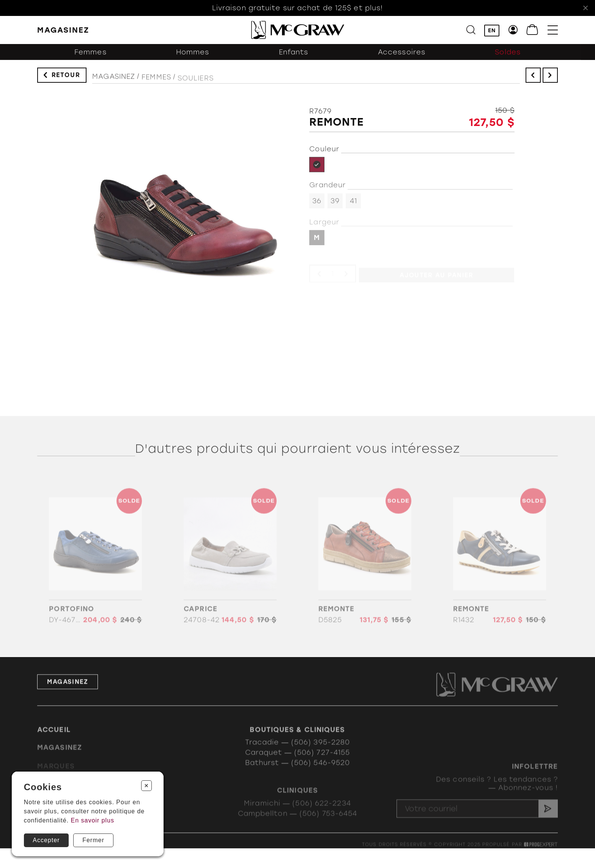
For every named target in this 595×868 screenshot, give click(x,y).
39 (335, 204)
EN (492, 31)
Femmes (91, 56)
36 (317, 204)
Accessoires (402, 56)
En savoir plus (92, 820)
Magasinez (114, 80)
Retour (66, 77)
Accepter (46, 840)
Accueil (54, 737)
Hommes (193, 56)
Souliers (196, 84)
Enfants (294, 56)
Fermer (93, 840)
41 (353, 204)
